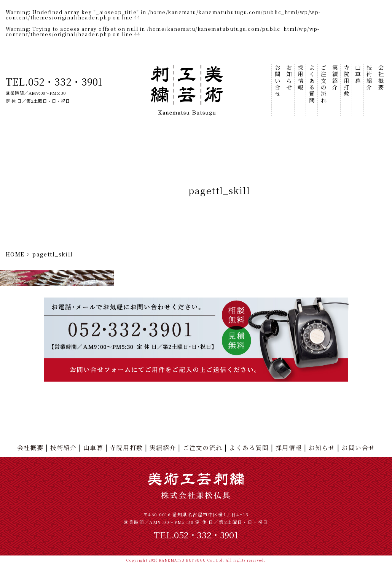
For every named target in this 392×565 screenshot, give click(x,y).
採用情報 (300, 77)
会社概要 (381, 77)
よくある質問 (312, 84)
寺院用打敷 (346, 81)
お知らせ (289, 77)
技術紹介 (369, 77)
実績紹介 (335, 77)
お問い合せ (277, 81)
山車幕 (358, 74)
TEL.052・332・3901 (54, 81)
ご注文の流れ (323, 84)
